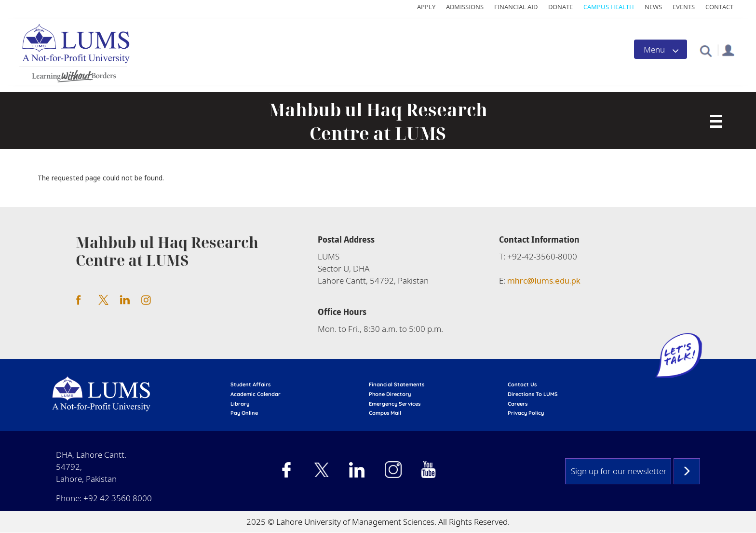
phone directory (390, 394)
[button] (706, 50)
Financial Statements (397, 384)
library (240, 404)
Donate (560, 7)
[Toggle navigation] (661, 49)
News (653, 7)
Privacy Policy (526, 413)
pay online (244, 413)
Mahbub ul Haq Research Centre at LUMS (378, 122)
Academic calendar (256, 394)
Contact (719, 7)
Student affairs (250, 384)
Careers (518, 404)
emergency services (395, 404)
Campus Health (609, 7)
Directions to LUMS (533, 394)
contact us (522, 384)
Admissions (465, 7)
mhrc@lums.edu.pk (544, 280)
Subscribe (687, 471)
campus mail (385, 413)
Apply (426, 7)
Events (684, 7)
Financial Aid (516, 7)
